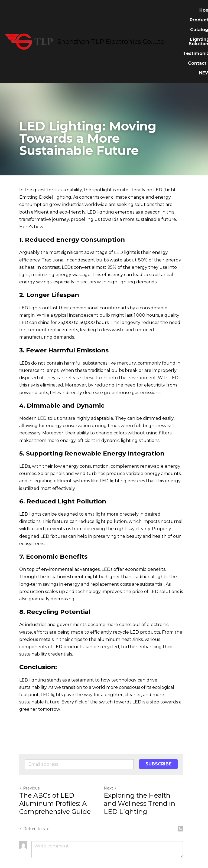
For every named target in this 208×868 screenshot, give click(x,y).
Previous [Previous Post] (29, 766)
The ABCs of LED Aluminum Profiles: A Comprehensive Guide (55, 781)
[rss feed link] (186, 807)
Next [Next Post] (113, 766)
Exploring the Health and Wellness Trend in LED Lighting (147, 781)
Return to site (34, 807)
